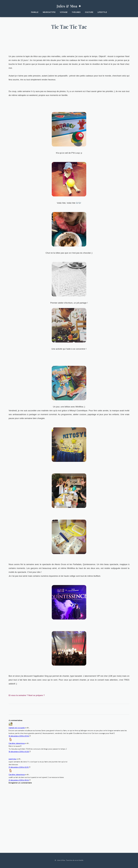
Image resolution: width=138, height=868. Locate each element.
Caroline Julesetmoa (17, 743)
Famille (35, 12)
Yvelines (76, 12)
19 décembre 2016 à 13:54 (19, 736)
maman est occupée (17, 728)
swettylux (13, 759)
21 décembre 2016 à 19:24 (19, 780)
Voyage (64, 12)
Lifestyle (102, 12)
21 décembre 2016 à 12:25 (19, 767)
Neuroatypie (49, 12)
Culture (89, 12)
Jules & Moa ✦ (69, 6)
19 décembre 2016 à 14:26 (19, 752)
